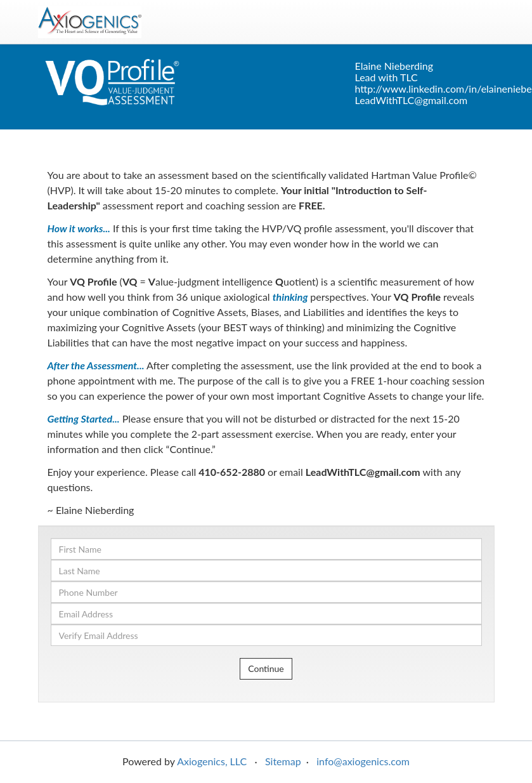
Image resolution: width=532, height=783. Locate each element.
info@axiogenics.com (363, 761)
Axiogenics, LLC (212, 761)
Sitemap (283, 761)
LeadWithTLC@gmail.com (412, 100)
